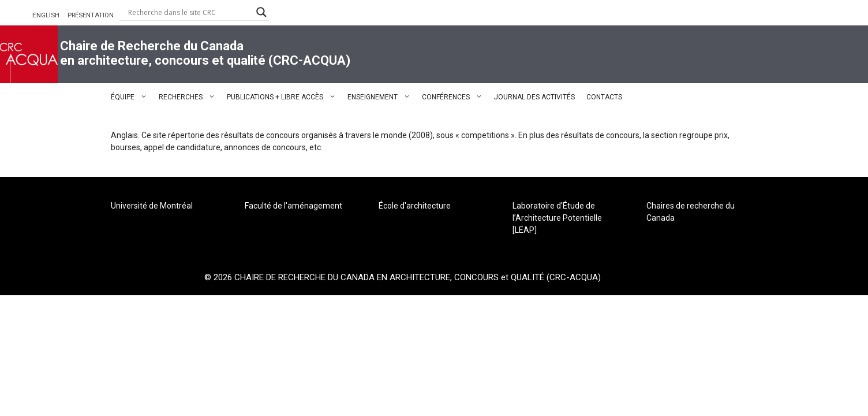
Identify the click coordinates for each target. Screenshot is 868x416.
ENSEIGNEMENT (382, 97)
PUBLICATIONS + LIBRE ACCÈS (284, 97)
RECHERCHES (190, 97)
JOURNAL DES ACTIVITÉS (534, 97)
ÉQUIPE (132, 97)
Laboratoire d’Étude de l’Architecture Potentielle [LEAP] (557, 218)
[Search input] (189, 12)
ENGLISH (46, 15)
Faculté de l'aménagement (293, 206)
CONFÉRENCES (455, 97)
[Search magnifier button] (261, 12)
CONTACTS (604, 97)
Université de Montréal (152, 206)
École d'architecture (415, 206)
